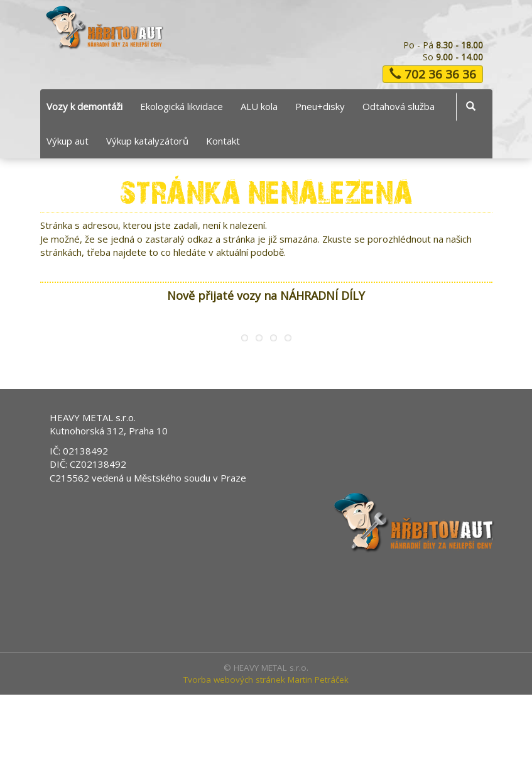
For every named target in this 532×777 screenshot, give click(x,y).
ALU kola (259, 106)
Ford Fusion (370, 384)
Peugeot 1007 (235, 384)
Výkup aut (68, 141)
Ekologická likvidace (182, 106)
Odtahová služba (399, 106)
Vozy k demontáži (84, 106)
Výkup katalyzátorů (147, 141)
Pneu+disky (320, 106)
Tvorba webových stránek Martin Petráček (266, 762)
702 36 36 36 (433, 74)
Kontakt (223, 141)
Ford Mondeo (100, 384)
